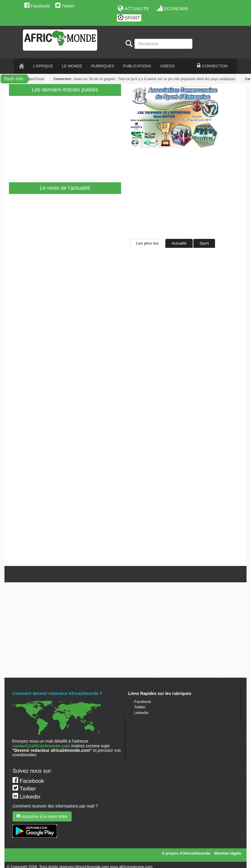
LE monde (72, 66)
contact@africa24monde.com (41, 746)
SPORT (129, 18)
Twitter (65, 6)
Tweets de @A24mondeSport (155, 562)
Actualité (179, 243)
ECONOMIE (173, 8)
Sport (204, 243)
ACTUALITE (133, 8)
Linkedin (141, 713)
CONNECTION (212, 66)
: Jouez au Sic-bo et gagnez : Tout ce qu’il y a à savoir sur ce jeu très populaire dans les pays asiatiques (145, 79)
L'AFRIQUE (43, 66)
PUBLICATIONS (137, 66)
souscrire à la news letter (42, 816)
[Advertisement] (123, 138)
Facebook (37, 6)
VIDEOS (167, 66)
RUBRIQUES (102, 66)
